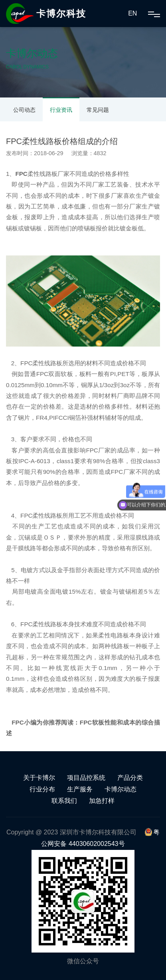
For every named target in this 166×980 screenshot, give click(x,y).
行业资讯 (61, 110)
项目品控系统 (86, 778)
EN (132, 13)
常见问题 (98, 110)
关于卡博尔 (39, 778)
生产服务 (80, 789)
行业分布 (42, 789)
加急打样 (102, 801)
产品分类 (130, 778)
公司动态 (24, 110)
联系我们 (64, 801)
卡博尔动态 (121, 789)
